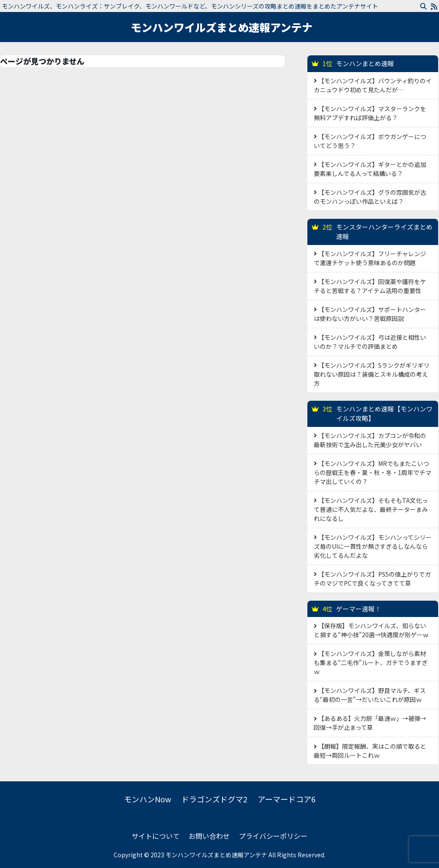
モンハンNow (147, 799)
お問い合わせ (209, 836)
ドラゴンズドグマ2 (214, 799)
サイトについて (156, 836)
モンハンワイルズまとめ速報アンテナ (222, 27)
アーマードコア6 (287, 799)
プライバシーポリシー (273, 836)
